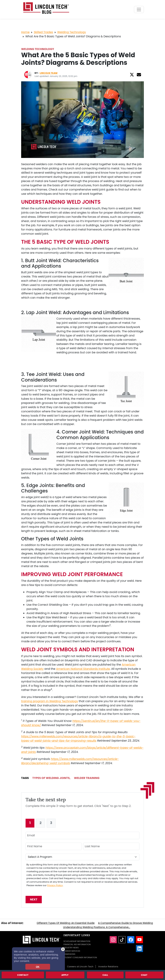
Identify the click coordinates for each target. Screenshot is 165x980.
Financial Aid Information (77, 944)
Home (25, 32)
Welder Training (87, 778)
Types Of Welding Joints (51, 778)
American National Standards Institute (83, 669)
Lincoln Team (49, 73)
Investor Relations (108, 967)
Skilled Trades (43, 32)
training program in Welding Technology (50, 701)
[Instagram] (113, 940)
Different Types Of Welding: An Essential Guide (66, 923)
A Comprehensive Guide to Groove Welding (125, 923)
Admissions (69, 954)
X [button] (63, 949)
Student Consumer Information (80, 957)
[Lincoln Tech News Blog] (46, 8)
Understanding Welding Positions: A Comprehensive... (97, 927)
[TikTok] (122, 940)
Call (105, 975)
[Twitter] (132, 75)
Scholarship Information (77, 941)
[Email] (139, 75)
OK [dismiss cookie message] (38, 967)
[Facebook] (131, 940)
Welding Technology (72, 32)
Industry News (71, 948)
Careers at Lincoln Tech (80, 967)
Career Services (72, 951)
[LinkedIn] (139, 948)
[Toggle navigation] (139, 10)
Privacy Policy (55, 885)
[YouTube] (139, 940)
